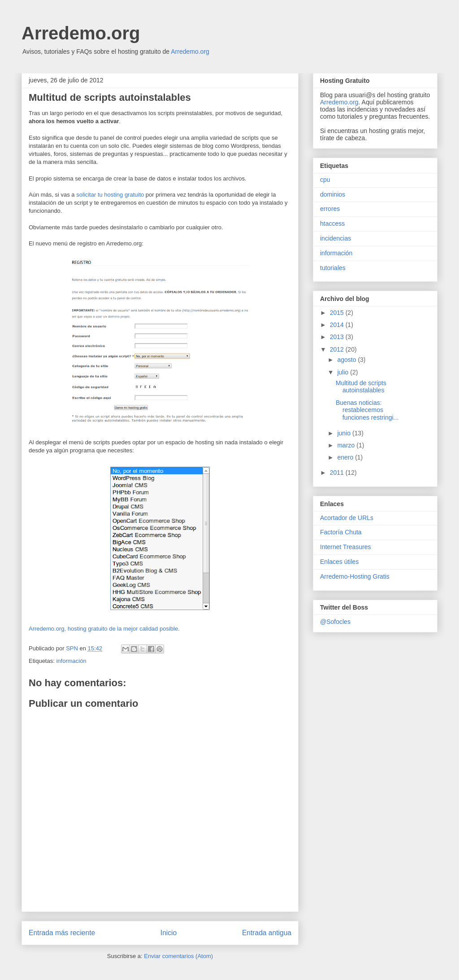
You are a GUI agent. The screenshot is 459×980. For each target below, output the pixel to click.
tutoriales (333, 268)
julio (344, 372)
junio (344, 433)
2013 (338, 337)
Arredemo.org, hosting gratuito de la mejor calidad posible (103, 629)
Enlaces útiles (339, 562)
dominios (333, 194)
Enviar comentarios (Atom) (178, 956)
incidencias (336, 238)
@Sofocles (335, 622)
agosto (347, 360)
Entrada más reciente (62, 933)
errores (330, 209)
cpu (325, 180)
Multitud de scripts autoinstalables (361, 387)
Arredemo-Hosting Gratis (355, 576)
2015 (338, 313)
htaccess (332, 224)
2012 (338, 349)
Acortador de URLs (347, 518)
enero (346, 457)
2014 (338, 325)
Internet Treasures (346, 547)
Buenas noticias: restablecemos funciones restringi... (367, 410)
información (71, 661)
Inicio (169, 933)
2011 (338, 473)
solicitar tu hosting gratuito (110, 195)
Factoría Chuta (341, 532)
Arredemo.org (81, 33)
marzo (347, 445)
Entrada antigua (267, 933)
